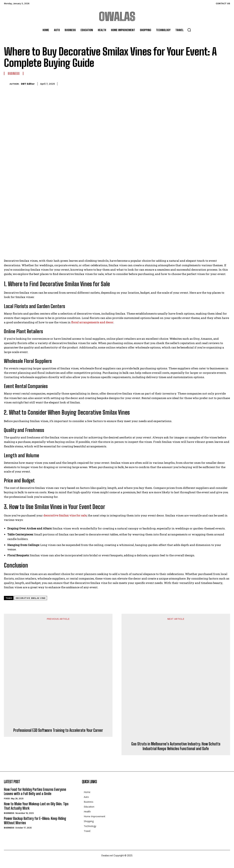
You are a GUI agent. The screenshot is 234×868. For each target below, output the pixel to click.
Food (7, 799)
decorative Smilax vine (31, 598)
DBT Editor (28, 84)
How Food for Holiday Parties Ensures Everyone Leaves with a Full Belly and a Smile (35, 792)
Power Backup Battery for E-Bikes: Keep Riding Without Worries (35, 821)
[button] (189, 30)
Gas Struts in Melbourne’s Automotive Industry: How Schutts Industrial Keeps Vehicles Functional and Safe (176, 746)
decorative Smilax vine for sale (65, 515)
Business (14, 73)
